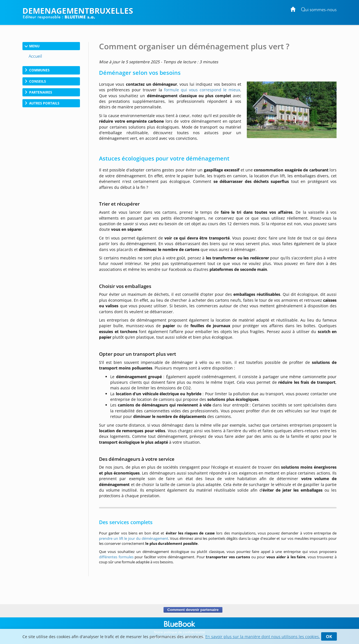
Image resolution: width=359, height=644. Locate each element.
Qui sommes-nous (319, 10)
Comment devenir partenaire (193, 610)
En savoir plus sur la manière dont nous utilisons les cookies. (263, 637)
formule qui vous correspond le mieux (202, 90)
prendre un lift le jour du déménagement (134, 538)
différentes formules (116, 557)
